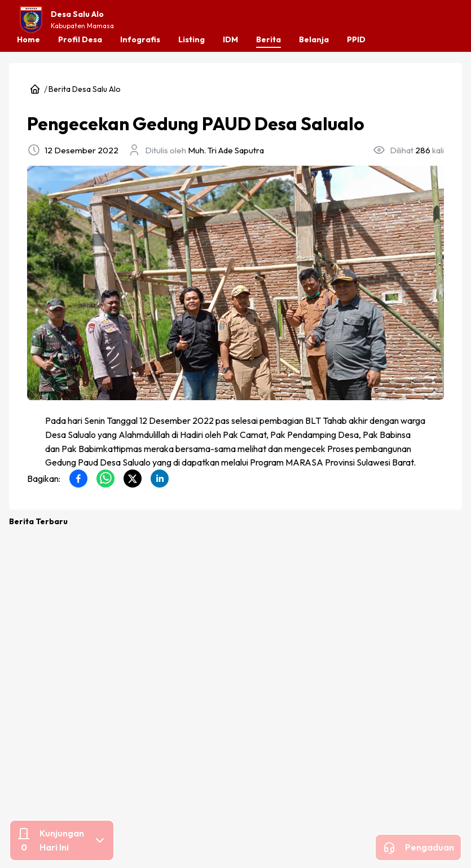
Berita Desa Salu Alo (43, 405)
